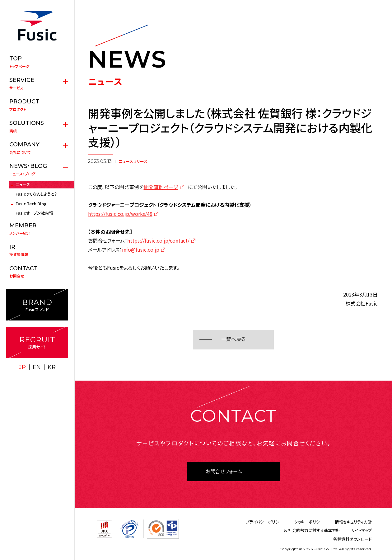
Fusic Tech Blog (31, 204)
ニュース (23, 185)
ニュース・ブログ (37, 169)
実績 (37, 126)
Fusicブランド (37, 305)
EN (37, 367)
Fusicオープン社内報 (34, 213)
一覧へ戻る (233, 339)
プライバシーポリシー (264, 522)
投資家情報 (37, 250)
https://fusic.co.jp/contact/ (158, 240)
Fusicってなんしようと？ (36, 194)
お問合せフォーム (224, 472)
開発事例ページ (161, 187)
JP (22, 367)
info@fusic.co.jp (141, 249)
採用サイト (37, 342)
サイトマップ (361, 530)
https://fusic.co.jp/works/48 (120, 214)
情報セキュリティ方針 (353, 522)
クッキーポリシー (309, 522)
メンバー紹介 (37, 229)
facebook (44, 380)
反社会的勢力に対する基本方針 (312, 530)
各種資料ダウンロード (352, 539)
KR (52, 367)
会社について (37, 148)
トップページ (37, 62)
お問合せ (37, 272)
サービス (37, 83)
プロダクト (37, 105)
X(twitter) (30, 380)
